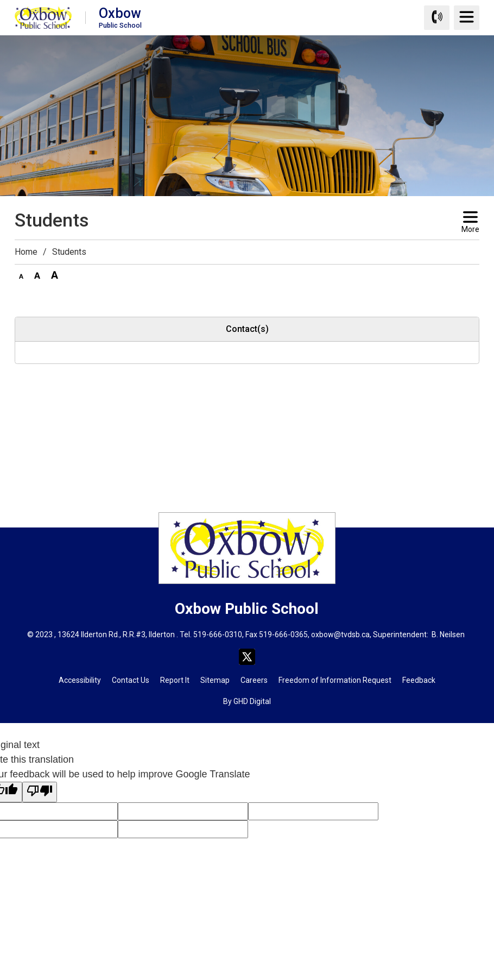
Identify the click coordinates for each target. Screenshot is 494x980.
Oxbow (120, 17)
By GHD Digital (247, 701)
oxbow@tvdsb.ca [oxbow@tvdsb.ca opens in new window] (340, 635)
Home (26, 252)
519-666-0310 (218, 635)
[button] (21, 274)
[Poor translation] (40, 792)
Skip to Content (0, 0)
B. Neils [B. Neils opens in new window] (444, 635)
